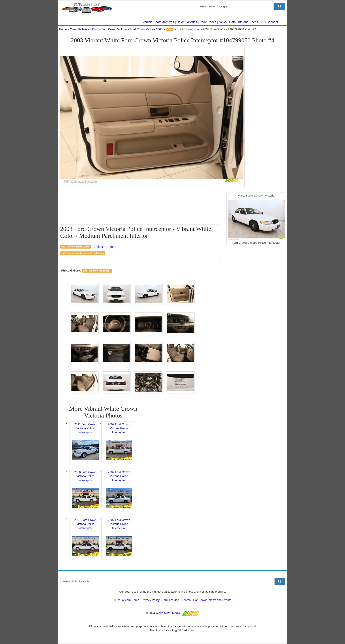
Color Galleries (187, 22)
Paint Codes (208, 22)
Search (186, 600)
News (223, 22)
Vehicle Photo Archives (158, 22)
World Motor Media (168, 613)
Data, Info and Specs (244, 22)
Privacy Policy (151, 600)
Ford (95, 29)
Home (63, 29)
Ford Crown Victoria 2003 (146, 29)
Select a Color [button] (105, 247)
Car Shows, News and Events (212, 600)
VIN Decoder (269, 22)
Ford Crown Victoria (114, 29)
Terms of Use (171, 600)
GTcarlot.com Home (127, 600)
